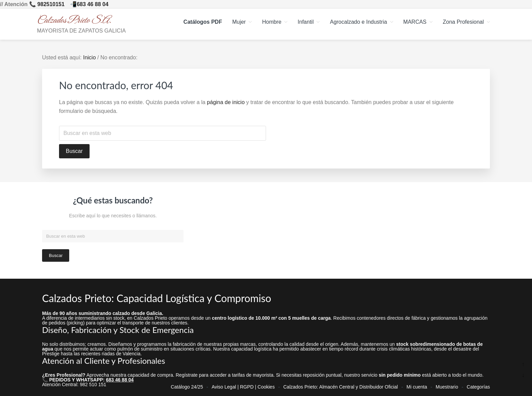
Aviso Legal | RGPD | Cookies (243, 385)
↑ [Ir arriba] (523, 364)
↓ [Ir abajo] (523, 375)
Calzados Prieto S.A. (74, 21)
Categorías (478, 385)
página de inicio (226, 102)
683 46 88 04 (92, 4)
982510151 (51, 4)
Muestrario (447, 385)
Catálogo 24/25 (187, 385)
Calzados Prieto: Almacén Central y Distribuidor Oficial (341, 385)
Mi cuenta (417, 385)
